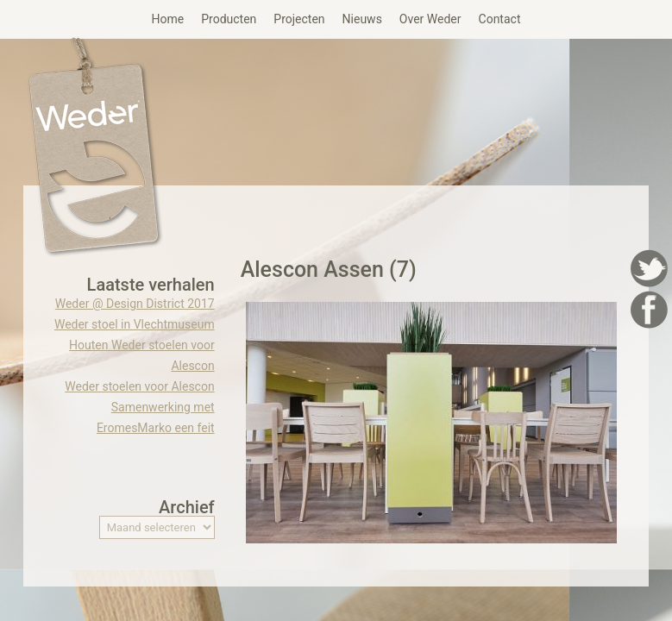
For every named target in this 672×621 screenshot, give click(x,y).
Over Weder (430, 19)
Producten (229, 19)
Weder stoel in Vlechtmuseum (135, 324)
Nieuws (362, 19)
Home (168, 19)
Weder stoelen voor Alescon (139, 386)
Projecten (299, 19)
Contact (500, 19)
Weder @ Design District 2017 (135, 304)
